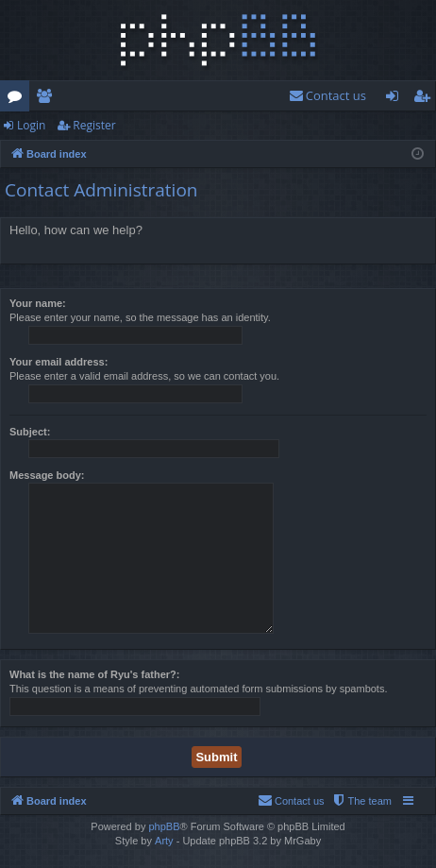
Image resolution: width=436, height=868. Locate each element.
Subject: (30, 432)
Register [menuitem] (426, 99)
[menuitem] (327, 96)
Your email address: (59, 362)
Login (31, 125)
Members (48, 99)
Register (94, 125)
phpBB (164, 826)
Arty (164, 841)
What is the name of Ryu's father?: (94, 674)
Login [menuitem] (396, 99)
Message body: (47, 475)
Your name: (38, 303)
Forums (18, 99)
